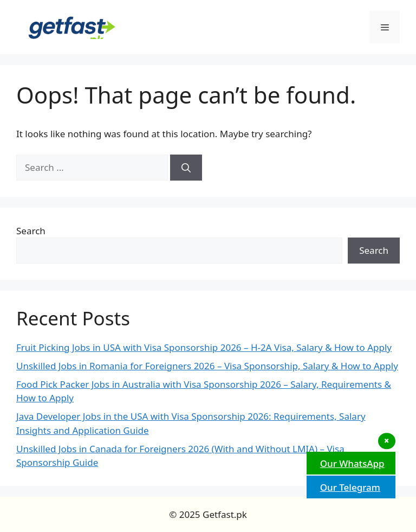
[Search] (186, 168)
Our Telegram (349, 487)
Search (31, 231)
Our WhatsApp (351, 463)
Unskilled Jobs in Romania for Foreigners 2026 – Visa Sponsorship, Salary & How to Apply (207, 366)
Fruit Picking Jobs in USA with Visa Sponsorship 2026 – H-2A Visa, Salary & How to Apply (204, 347)
